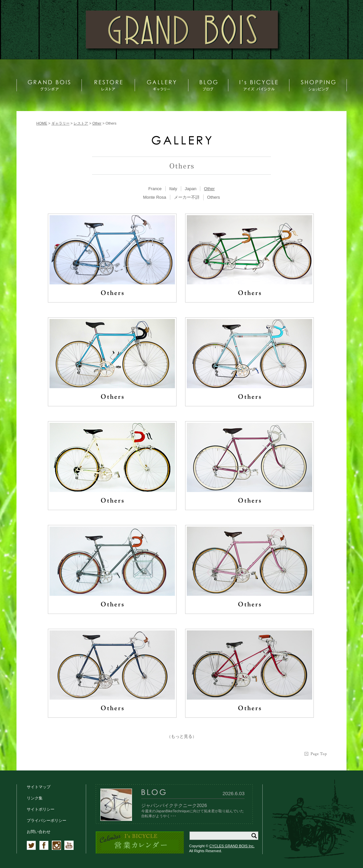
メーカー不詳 (187, 197)
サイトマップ (39, 787)
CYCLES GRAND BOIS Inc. (232, 846)
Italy (173, 189)
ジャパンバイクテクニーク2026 (174, 805)
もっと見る (182, 736)
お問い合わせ (39, 832)
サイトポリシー (41, 809)
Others (214, 197)
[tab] (155, 189)
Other (209, 189)
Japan (191, 189)
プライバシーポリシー (47, 821)
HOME (42, 123)
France (155, 189)
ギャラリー (61, 123)
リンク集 (35, 798)
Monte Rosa (154, 197)
